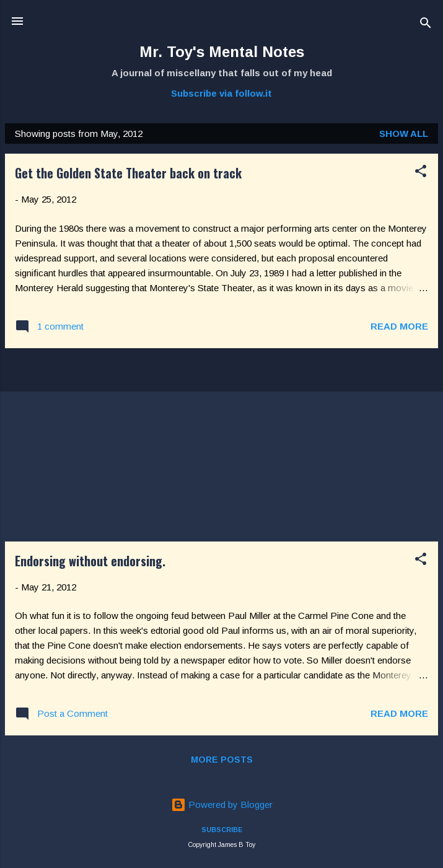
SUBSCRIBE (222, 830)
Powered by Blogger (222, 804)
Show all (404, 134)
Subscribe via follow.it (221, 93)
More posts (222, 760)
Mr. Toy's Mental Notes (222, 52)
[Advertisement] (221, 445)
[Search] (426, 25)
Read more (399, 326)
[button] (421, 173)
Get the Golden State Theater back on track (128, 173)
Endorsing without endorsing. (90, 561)
